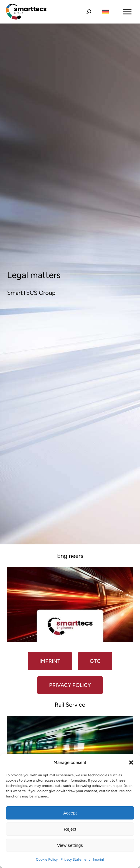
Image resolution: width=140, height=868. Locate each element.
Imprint (99, 859)
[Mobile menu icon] (127, 12)
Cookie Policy (47, 859)
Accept (70, 813)
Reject (70, 829)
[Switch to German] (106, 12)
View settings (70, 845)
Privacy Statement (75, 859)
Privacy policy (70, 685)
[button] (131, 762)
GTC (95, 661)
